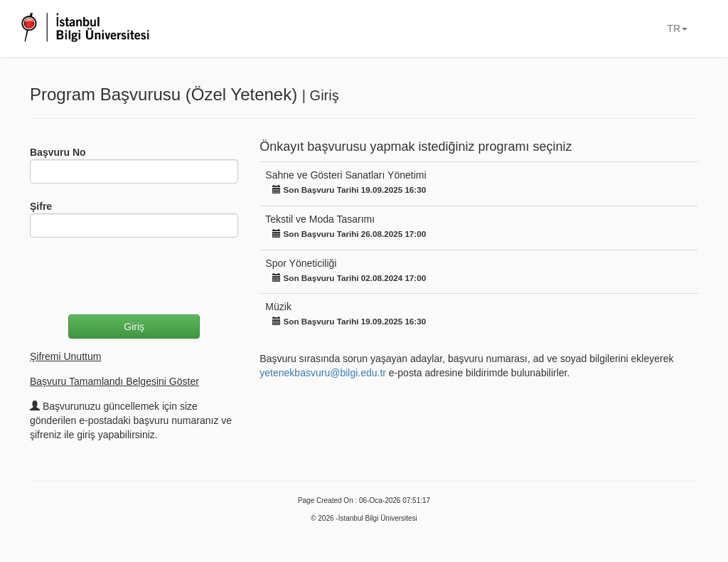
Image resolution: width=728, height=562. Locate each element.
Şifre (41, 206)
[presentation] (138, 276)
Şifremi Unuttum (65, 356)
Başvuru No (58, 152)
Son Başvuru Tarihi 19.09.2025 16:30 (349, 190)
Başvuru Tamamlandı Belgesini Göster (114, 381)
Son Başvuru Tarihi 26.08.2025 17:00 (349, 234)
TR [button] (677, 28)
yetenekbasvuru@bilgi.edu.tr (323, 373)
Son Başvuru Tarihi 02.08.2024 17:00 (349, 278)
